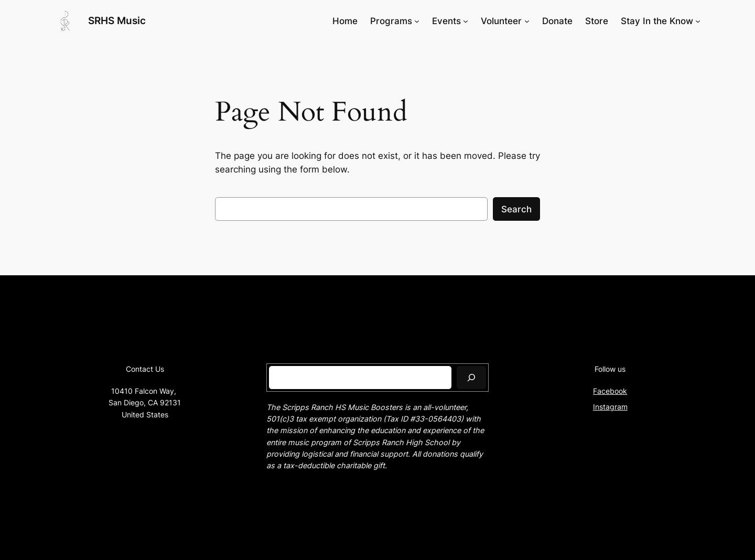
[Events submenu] (466, 21)
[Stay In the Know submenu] (698, 21)
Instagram (610, 407)
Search (516, 209)
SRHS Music (117, 20)
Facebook (610, 391)
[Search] (471, 377)
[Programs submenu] (417, 21)
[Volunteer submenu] (527, 21)
